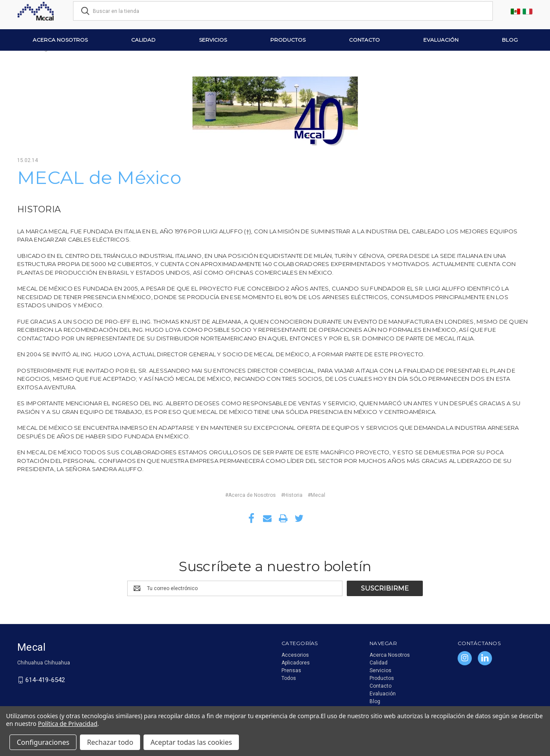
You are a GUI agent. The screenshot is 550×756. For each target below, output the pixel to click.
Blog (510, 40)
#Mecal (316, 495)
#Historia (292, 495)
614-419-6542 (45, 680)
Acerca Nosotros (60, 40)
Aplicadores (296, 663)
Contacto (364, 40)
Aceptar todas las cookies (191, 742)
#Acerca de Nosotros (251, 495)
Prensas (291, 670)
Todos (289, 678)
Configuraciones (43, 742)
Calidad (143, 40)
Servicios (213, 40)
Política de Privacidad (67, 724)
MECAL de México (99, 178)
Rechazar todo (110, 742)
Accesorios (295, 655)
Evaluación (441, 40)
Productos (288, 40)
